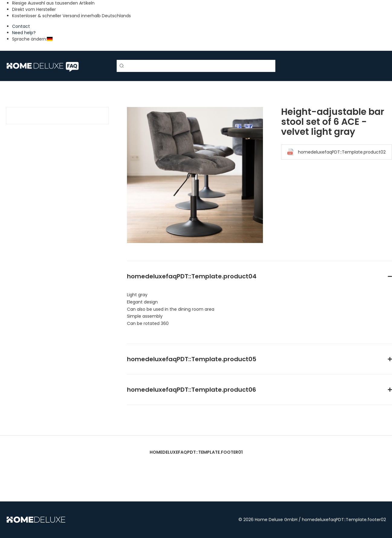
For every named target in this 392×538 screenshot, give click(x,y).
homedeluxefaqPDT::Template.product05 (192, 359)
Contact (21, 26)
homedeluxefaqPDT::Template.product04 (192, 276)
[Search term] (196, 66)
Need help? (24, 33)
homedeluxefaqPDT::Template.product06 (191, 390)
